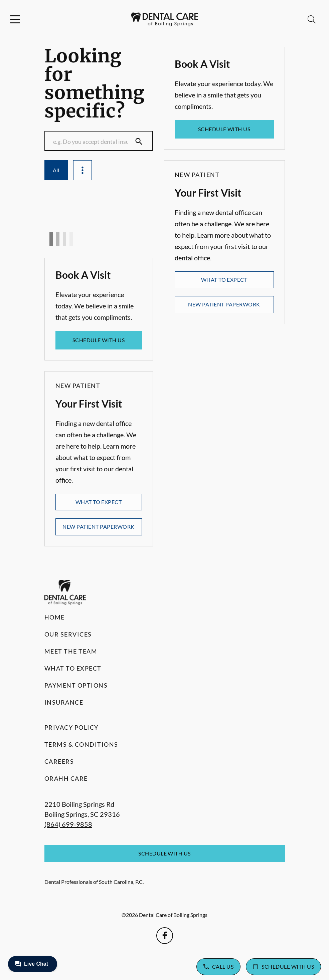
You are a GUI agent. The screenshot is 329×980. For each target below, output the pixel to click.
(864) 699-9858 (68, 824)
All (56, 170)
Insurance (64, 702)
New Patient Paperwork (98, 527)
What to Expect (99, 502)
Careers (59, 761)
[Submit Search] (139, 142)
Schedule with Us (99, 340)
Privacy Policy (71, 727)
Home (55, 617)
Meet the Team (71, 651)
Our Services (68, 634)
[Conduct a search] (92, 142)
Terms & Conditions (81, 744)
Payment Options (76, 685)
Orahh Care (66, 778)
